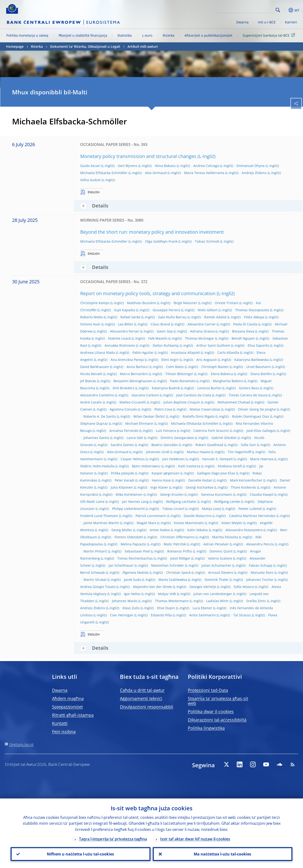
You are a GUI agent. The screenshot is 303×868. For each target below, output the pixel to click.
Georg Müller (122, 530)
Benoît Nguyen (243, 338)
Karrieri (291, 22)
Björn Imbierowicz (146, 466)
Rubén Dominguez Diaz (251, 416)
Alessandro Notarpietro (244, 530)
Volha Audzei (90, 180)
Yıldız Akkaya (254, 317)
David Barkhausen (95, 367)
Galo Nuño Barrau (172, 317)
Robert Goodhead (209, 445)
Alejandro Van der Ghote (152, 587)
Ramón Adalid (215, 317)
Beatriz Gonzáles (165, 445)
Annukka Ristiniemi (120, 345)
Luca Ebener (202, 608)
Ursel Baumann (259, 367)
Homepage (15, 46)
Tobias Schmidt (207, 241)
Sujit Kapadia (125, 310)
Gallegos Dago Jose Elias (216, 473)
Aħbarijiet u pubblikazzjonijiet (208, 35)
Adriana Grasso (202, 331)
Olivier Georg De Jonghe (257, 409)
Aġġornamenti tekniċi (141, 698)
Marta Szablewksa (173, 580)
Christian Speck (178, 572)
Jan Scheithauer (121, 565)
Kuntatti (60, 723)
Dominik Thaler (217, 580)
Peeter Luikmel (250, 509)
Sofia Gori (248, 445)
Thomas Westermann (172, 601)
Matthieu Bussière (142, 303)
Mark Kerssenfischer (246, 480)
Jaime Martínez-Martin (101, 523)
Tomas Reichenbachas (135, 558)
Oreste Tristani (227, 303)
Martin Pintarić (95, 551)
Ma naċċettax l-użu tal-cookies (222, 854)
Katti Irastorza (189, 466)
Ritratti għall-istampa (73, 715)
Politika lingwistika (206, 728)
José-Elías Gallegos (261, 431)
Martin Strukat (95, 580)
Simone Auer (90, 324)
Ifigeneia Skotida (136, 572)
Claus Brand (160, 324)
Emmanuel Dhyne (251, 166)
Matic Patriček (175, 544)
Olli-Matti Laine (92, 502)
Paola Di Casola (245, 324)
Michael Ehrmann (139, 423)
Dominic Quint (221, 551)
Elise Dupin (166, 608)
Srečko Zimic (256, 601)
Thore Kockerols (244, 487)
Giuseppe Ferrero (166, 310)
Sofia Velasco (244, 587)
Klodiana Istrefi (230, 466)
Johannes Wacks (125, 601)
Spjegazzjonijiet (67, 707)
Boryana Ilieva (243, 331)
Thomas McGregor (200, 338)
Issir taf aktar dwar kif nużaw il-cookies (195, 839)
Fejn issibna (64, 732)
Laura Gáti (135, 438)
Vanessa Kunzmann (217, 494)
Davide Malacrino (198, 516)
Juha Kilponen (122, 487)
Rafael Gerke (130, 317)
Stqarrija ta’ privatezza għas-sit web (218, 701)
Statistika (125, 35)
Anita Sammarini (202, 615)
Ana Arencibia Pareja (127, 360)
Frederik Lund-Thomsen (99, 516)
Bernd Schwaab (93, 572)
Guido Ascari (90, 166)
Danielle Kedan (200, 480)
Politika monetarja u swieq (27, 35)
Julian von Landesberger (213, 594)
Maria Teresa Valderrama (204, 173)
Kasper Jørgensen (166, 473)
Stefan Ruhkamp (166, 345)
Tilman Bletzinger (179, 374)
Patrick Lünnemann (151, 516)
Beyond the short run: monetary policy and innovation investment (152, 232)
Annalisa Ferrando (124, 431)
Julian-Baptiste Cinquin (182, 402)
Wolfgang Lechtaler (181, 502)
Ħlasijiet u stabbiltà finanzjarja (83, 35)
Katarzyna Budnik (166, 388)
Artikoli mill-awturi (143, 46)
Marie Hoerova (262, 459)
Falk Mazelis (158, 338)
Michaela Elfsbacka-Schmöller (104, 173)
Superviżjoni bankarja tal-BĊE (270, 35)
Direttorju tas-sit (21, 744)
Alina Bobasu (165, 166)
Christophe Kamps (95, 303)
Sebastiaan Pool (137, 551)
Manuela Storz (262, 572)
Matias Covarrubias (205, 409)
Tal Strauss (242, 615)
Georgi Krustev (172, 494)
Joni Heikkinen (173, 459)
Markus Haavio (199, 452)
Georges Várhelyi (203, 587)
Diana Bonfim (261, 374)
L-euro (147, 35)
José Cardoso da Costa (194, 395)
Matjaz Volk (167, 594)
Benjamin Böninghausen (133, 381)
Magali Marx (147, 523)
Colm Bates (175, 367)
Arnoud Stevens (221, 572)
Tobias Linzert (173, 509)
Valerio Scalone (220, 558)
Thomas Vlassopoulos (252, 310)
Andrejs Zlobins (254, 173)
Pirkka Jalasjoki (123, 473)
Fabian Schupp (261, 565)
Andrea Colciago (206, 166)
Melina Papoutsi (133, 544)
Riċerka (169, 35)
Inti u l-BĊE (267, 22)
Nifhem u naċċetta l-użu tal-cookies (80, 854)
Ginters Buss (249, 388)
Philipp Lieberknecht (128, 509)
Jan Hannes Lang (135, 502)
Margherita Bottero (228, 381)
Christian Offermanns (178, 537)
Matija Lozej (211, 509)
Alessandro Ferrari (125, 331)
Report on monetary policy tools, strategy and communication (148, 293)
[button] (285, 10)
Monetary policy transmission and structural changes (138, 156)
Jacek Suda (132, 580)
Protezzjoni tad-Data (208, 690)
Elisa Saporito (258, 345)
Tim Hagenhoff (239, 452)
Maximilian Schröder (168, 565)
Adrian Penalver (216, 544)
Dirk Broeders (123, 388)
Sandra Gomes (122, 445)
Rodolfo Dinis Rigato (199, 416)
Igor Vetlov (132, 594)
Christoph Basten (215, 367)
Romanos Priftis (180, 551)
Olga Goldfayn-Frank (161, 241)
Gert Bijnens (128, 166)
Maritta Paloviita (225, 537)
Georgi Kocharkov (200, 487)
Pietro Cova (163, 409)
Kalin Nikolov (198, 530)
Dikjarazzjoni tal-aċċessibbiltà (217, 720)
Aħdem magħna (68, 698)
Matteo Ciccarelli (133, 402)
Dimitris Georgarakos (177, 438)
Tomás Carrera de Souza (248, 395)
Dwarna (242, 22)
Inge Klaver (159, 487)
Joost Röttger (180, 558)
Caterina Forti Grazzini (211, 431)
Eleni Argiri (170, 360)
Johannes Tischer (260, 580)
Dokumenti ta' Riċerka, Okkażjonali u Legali (85, 46)
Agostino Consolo (123, 409)
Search (278, 10)
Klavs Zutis (131, 608)
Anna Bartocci (138, 367)
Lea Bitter (126, 324)
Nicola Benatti (91, 374)
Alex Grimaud (156, 173)
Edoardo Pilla (161, 615)
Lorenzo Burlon (209, 388)
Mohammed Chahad (234, 402)
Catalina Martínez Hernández (252, 516)
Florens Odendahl (129, 537)
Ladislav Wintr (217, 601)
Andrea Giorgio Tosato (98, 587)
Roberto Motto (92, 317)
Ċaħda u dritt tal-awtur (142, 690)
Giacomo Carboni (145, 395)
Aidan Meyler (232, 523)
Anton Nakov (160, 530)
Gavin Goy (165, 331)
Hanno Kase (161, 480)
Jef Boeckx (88, 381)
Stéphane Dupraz (94, 423)
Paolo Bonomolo (183, 381)
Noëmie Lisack (119, 338)
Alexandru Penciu (260, 544)
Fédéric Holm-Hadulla (97, 466)
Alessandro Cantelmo (97, 395)
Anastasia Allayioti (185, 353)
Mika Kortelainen (129, 494)
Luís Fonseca (166, 431)
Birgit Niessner (185, 303)
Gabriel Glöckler (224, 438)
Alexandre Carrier (202, 324)
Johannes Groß (158, 452)
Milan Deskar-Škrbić (149, 416)
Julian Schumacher (216, 565)
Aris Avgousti (207, 360)
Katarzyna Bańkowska (252, 360)
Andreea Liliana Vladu (98, 353)
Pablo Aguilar (143, 353)
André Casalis (91, 402)
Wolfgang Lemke (227, 502)
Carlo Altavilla (228, 353)
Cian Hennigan (122, 615)
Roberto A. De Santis (100, 416)
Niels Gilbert (208, 310)
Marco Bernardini (134, 374)
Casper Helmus (133, 459)
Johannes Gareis (96, 438)
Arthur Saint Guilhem (213, 345)
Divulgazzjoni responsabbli (147, 707)
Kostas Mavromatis (189, 523)
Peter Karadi (125, 480)
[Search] (250, 9)
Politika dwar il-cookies (211, 711)
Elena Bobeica (222, 374)
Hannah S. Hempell (217, 459)
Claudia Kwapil (262, 494)
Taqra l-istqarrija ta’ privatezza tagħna (113, 839)
